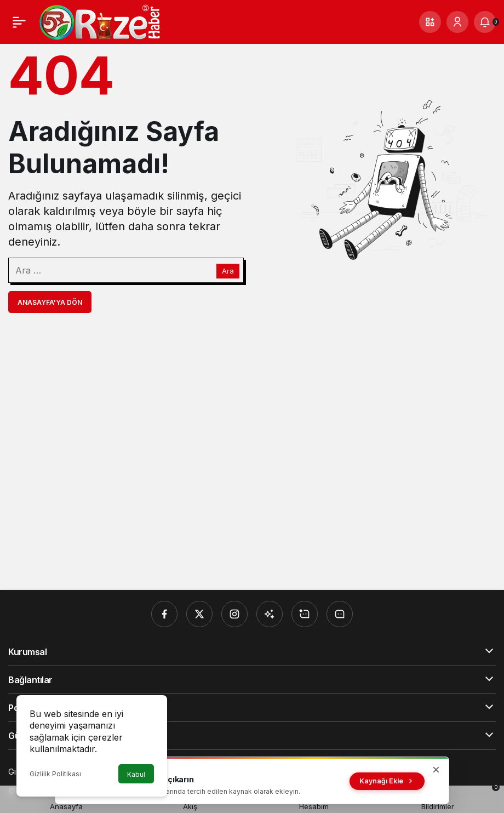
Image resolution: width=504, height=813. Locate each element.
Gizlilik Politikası (55, 774)
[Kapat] (436, 770)
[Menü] (19, 22)
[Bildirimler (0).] (485, 22)
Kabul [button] (136, 774)
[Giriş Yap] (457, 22)
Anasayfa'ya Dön (50, 302)
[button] (430, 22)
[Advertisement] (252, 451)
